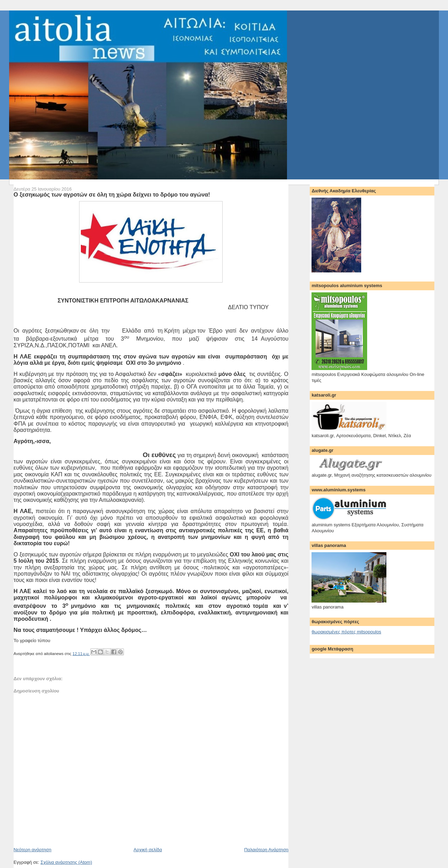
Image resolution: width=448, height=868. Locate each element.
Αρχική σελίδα (148, 850)
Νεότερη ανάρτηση (33, 850)
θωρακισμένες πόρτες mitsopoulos (346, 632)
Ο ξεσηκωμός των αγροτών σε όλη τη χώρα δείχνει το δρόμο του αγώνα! (112, 194)
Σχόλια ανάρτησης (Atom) (66, 862)
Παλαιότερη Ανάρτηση (266, 850)
